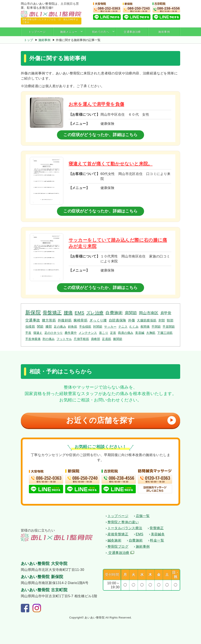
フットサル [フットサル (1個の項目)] (64, 339)
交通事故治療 (132, 32)
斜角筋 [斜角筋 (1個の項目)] (73, 327)
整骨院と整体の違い (123, 522)
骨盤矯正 (157, 528)
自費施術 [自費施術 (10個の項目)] (114, 313)
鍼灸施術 (115, 540)
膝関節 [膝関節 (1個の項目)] (118, 339)
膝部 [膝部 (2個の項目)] (49, 326)
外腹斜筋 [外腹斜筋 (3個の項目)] (65, 320)
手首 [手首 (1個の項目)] (28, 333)
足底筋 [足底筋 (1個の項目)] (107, 339)
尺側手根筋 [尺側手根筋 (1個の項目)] (81, 339)
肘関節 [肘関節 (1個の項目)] (98, 327)
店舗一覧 (143, 516)
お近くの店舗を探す (120, 420)
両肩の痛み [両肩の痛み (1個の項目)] (126, 333)
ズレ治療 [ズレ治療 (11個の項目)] (95, 313)
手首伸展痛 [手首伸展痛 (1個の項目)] (33, 339)
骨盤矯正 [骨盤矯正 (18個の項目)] (52, 313)
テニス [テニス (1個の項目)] (123, 327)
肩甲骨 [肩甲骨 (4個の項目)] (166, 313)
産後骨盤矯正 (118, 534)
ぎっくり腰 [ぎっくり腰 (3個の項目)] (98, 320)
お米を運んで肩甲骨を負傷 (96, 104)
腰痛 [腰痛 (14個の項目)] (68, 313)
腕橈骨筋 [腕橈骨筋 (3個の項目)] (81, 320)
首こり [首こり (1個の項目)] (104, 333)
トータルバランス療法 (125, 528)
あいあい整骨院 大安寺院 (44, 564)
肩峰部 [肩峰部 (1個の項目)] (96, 339)
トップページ (37, 32)
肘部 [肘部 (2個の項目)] (162, 320)
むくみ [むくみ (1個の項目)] (134, 327)
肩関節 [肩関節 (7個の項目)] (131, 313)
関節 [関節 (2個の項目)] (40, 326)
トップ (28, 40)
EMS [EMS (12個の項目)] (79, 313)
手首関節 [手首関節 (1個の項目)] (169, 327)
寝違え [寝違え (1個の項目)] (38, 333)
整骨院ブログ (118, 547)
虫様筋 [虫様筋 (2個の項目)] (30, 326)
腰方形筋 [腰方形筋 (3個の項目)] (49, 320)
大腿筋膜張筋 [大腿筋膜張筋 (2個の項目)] (147, 320)
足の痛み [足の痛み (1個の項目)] (60, 327)
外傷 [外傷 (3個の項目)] (132, 320)
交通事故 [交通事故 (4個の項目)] (33, 320)
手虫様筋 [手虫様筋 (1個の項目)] (85, 327)
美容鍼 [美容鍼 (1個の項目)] (140, 333)
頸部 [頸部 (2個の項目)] (170, 320)
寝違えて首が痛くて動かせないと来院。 (111, 164)
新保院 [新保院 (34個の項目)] (33, 312)
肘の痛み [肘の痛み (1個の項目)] (49, 339)
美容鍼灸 (158, 534)
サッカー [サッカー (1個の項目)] (110, 327)
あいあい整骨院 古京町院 (44, 590)
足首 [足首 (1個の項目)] (113, 333)
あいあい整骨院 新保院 (42, 577)
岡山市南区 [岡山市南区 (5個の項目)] (149, 313)
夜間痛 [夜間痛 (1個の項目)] (145, 327)
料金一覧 (157, 540)
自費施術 (136, 540)
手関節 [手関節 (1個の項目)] (156, 327)
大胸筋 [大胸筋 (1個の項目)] (151, 333)
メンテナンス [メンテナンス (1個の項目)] (88, 333)
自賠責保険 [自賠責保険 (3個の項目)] (117, 320)
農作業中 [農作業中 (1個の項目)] (71, 333)
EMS (140, 534)
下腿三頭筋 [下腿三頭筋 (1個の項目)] (165, 333)
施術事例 (164, 32)
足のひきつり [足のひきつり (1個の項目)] (54, 333)
